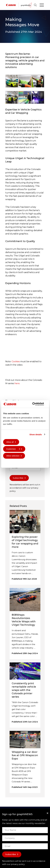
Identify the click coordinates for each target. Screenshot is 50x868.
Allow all (10, 442)
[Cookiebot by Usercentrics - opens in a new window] (36, 404)
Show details (36, 434)
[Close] (47, 813)
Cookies (16, 361)
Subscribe (18, 478)
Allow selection (13, 456)
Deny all (10, 463)
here (17, 383)
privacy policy (18, 864)
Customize (13, 449)
